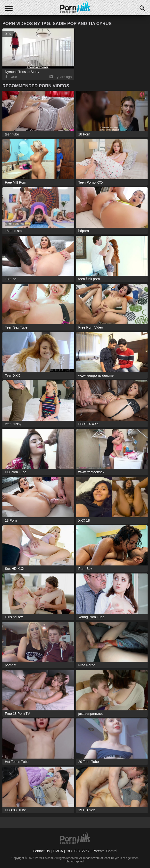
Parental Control (105, 851)
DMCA (58, 851)
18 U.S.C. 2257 (78, 851)
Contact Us (41, 851)
